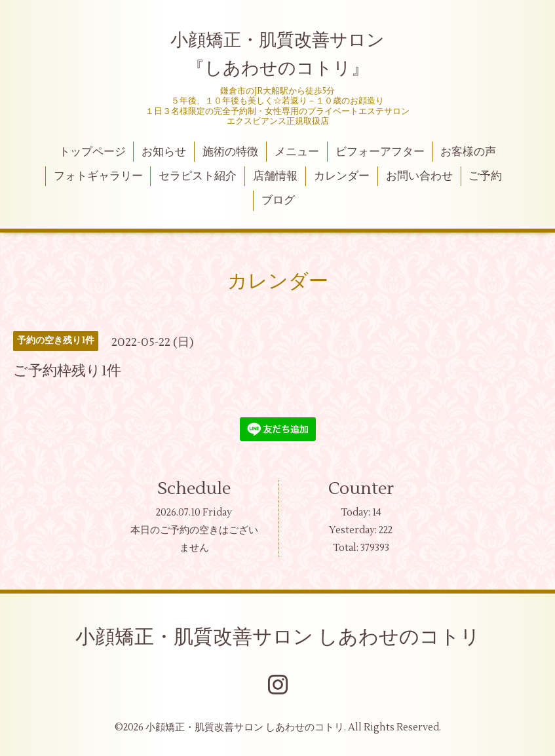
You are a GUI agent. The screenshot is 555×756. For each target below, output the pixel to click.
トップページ (92, 152)
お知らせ (164, 152)
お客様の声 (468, 152)
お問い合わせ (419, 176)
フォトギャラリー (98, 176)
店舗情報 (275, 176)
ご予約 (485, 176)
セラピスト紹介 (198, 176)
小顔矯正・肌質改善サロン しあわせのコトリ (278, 637)
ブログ (278, 200)
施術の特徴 (230, 152)
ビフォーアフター (380, 152)
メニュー (297, 152)
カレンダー (342, 176)
